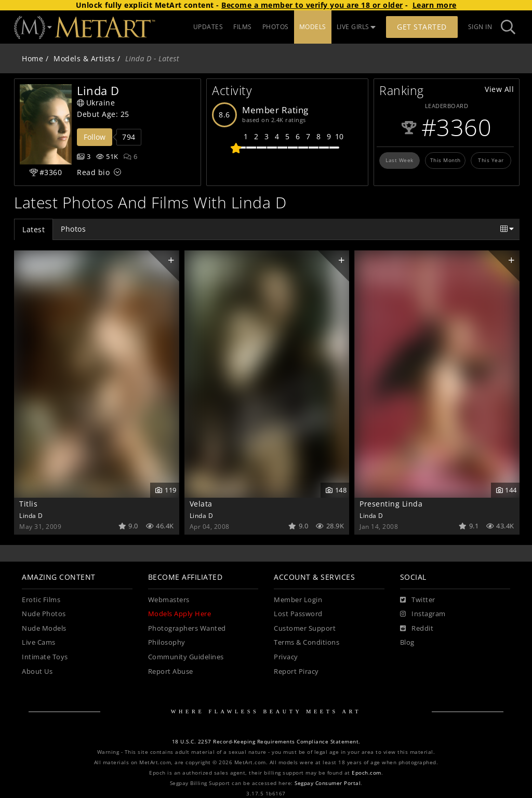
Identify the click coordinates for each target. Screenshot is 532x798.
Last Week (400, 160)
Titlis (28, 504)
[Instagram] (423, 614)
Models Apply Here (180, 614)
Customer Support (305, 628)
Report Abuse (171, 671)
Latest (34, 229)
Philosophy (167, 642)
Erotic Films (41, 600)
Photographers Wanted (187, 628)
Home (32, 58)
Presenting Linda (391, 504)
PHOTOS (276, 27)
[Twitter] (418, 600)
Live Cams (39, 642)
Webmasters (169, 600)
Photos (73, 229)
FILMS (243, 27)
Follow (95, 137)
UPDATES (208, 27)
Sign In (480, 27)
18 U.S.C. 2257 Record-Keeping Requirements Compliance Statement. (266, 742)
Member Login (298, 600)
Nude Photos (44, 614)
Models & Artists (84, 58)
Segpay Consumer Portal (328, 783)
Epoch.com (367, 773)
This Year (491, 160)
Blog (407, 642)
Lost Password (298, 614)
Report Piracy (296, 671)
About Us (37, 671)
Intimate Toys (45, 657)
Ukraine (96, 103)
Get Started (422, 27)
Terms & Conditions (307, 642)
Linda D (31, 515)
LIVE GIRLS (356, 27)
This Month (445, 160)
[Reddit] (417, 629)
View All (499, 89)
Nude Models (44, 628)
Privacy (286, 657)
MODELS (313, 27)
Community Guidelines (186, 657)
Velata (201, 504)
